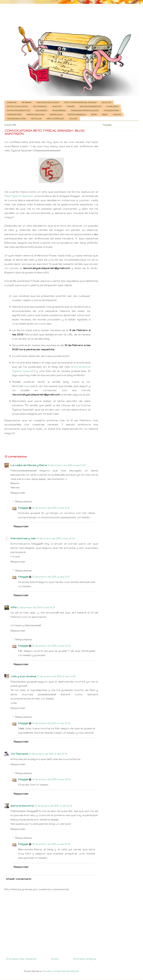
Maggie (23, 508)
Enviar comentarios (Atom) (61, 971)
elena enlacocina (22, 806)
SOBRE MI (12, 102)
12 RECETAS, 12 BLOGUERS (48, 102)
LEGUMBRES (41, 111)
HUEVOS (117, 115)
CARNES (71, 106)
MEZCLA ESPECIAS (55, 119)
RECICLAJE (36, 119)
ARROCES (57, 106)
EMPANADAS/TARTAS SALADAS (85, 111)
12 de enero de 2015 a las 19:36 (48, 754)
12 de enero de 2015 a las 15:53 (51, 646)
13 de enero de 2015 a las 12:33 (51, 844)
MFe (14, 607)
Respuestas (23, 501)
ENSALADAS (112, 106)
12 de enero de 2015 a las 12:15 (51, 508)
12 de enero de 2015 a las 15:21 (36, 607)
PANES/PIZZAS (59, 111)
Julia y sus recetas (23, 676)
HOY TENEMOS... (40, 106)
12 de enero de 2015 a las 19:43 (51, 779)
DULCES (73, 119)
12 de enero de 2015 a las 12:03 (55, 538)
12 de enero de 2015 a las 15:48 (56, 676)
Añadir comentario (19, 879)
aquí (27, 386)
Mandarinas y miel (23, 538)
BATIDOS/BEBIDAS (77, 115)
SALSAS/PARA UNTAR (16, 119)
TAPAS (105, 115)
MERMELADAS (56, 115)
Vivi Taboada (19, 754)
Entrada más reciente (21, 959)
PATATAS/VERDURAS (36, 115)
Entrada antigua (85, 959)
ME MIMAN (27, 102)
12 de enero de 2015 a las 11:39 (67, 465)
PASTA (94, 115)
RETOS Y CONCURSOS (17, 106)
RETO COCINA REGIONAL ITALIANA (80, 102)
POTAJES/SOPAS (111, 111)
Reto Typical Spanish (19, 196)
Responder (18, 493)
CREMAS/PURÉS (14, 115)
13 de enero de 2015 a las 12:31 (53, 806)
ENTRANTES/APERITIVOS (19, 111)
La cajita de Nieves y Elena (29, 465)
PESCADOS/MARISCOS (91, 106)
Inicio (55, 959)
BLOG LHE (106, 102)
